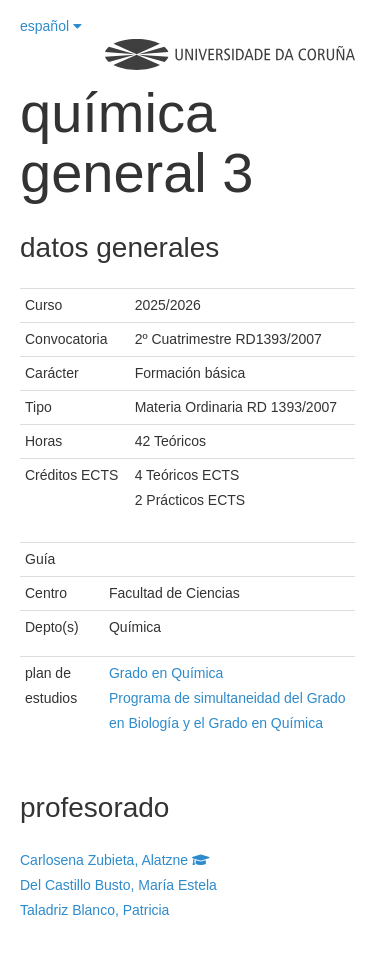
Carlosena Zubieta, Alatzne (115, 860)
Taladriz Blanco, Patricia (94, 910)
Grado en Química (166, 673)
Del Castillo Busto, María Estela (118, 885)
